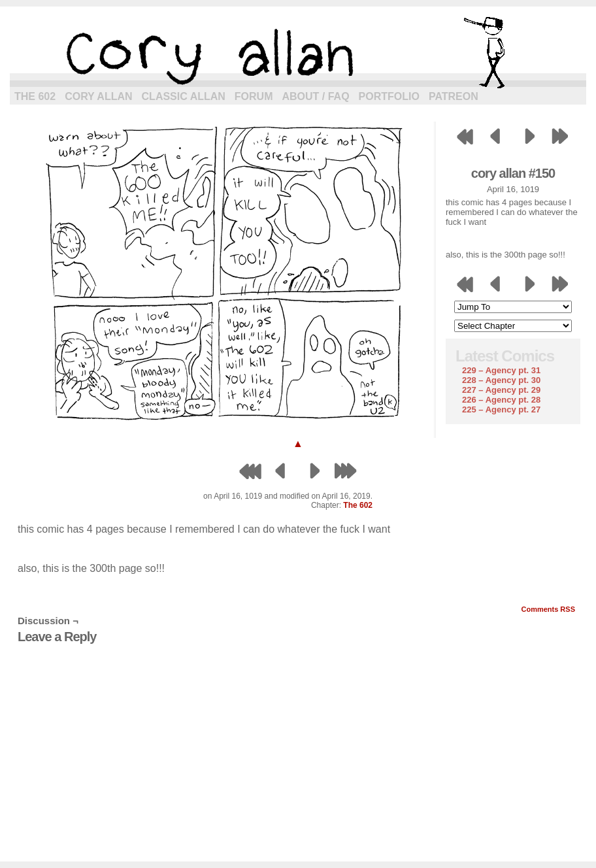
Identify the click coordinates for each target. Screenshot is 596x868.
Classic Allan (184, 96)
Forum (254, 96)
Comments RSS (548, 609)
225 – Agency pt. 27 (501, 409)
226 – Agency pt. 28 (501, 400)
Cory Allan (98, 96)
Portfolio (389, 96)
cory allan (298, 52)
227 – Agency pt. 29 (501, 390)
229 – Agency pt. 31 (501, 370)
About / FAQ (316, 96)
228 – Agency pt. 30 (501, 380)
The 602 (35, 96)
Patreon (454, 96)
